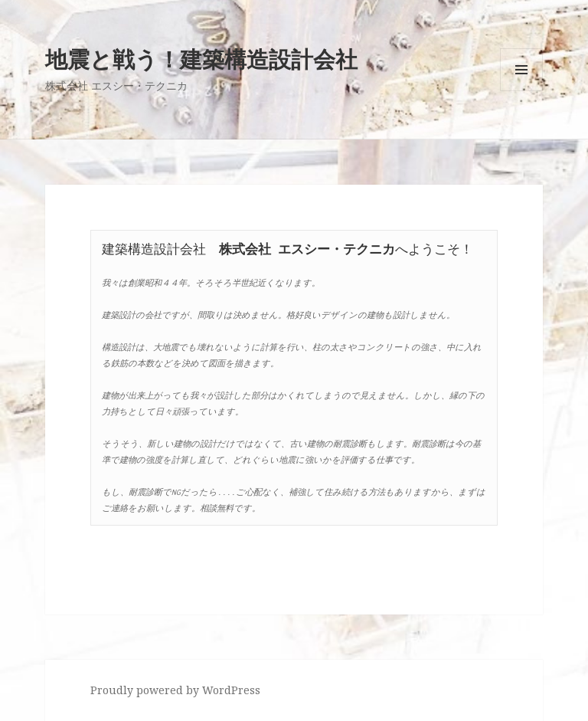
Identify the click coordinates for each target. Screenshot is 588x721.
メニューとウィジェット (521, 91)
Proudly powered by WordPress (175, 690)
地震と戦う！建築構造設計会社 (201, 59)
